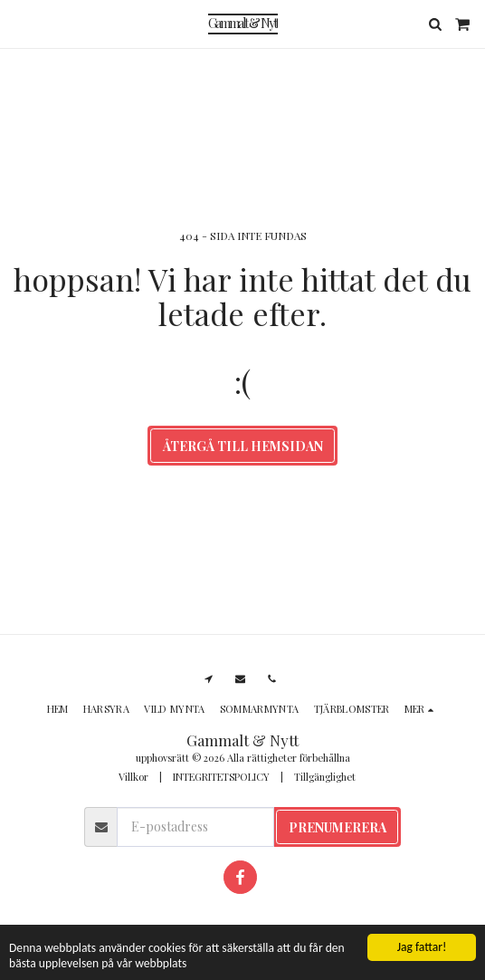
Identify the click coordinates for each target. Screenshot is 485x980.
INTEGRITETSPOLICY (221, 777)
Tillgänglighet (325, 777)
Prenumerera (338, 827)
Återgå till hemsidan (243, 446)
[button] (20, 23)
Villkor (133, 777)
